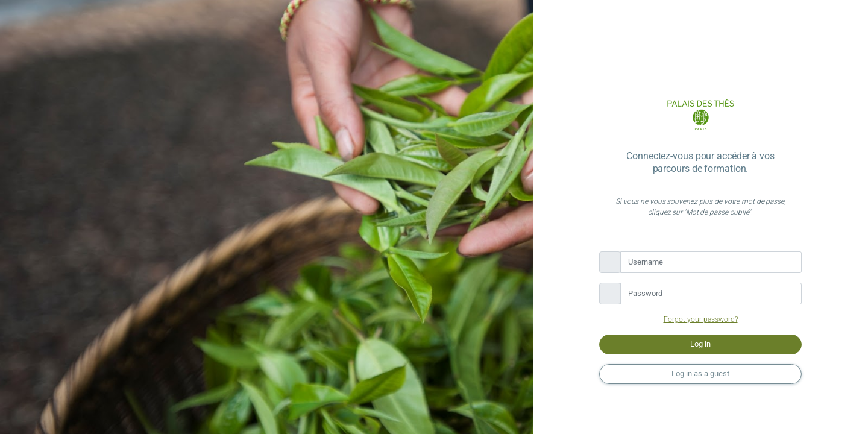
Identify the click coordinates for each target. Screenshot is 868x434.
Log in (700, 344)
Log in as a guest (700, 373)
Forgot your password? (701, 319)
